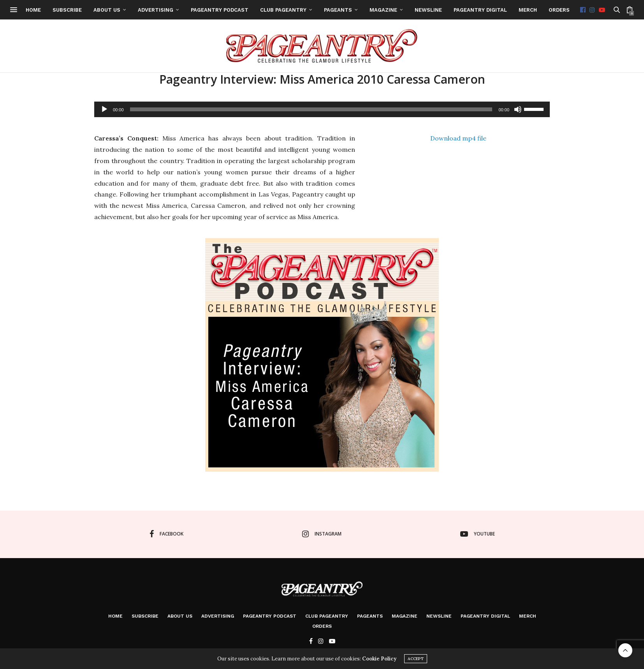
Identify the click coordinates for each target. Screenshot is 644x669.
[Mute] (518, 109)
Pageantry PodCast (246, 10)
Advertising (182, 10)
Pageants (364, 10)
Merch (554, 10)
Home (59, 10)
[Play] (104, 109)
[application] (322, 109)
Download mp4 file (458, 138)
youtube (478, 534)
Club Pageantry (309, 10)
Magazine (409, 10)
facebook (166, 534)
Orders (585, 10)
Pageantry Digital (506, 10)
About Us (133, 10)
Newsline (454, 10)
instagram (322, 534)
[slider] (311, 109)
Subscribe (93, 10)
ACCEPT (416, 659)
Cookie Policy (379, 659)
